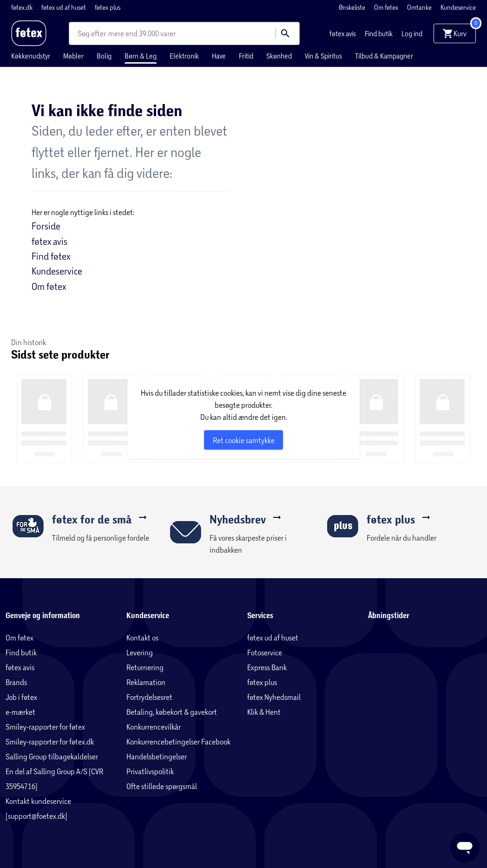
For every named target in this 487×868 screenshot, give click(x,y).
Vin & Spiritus (323, 56)
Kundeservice (458, 7)
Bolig (104, 56)
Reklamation (146, 682)
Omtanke (420, 7)
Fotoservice (265, 652)
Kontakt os (142, 637)
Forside (46, 226)
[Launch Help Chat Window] (465, 848)
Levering (140, 652)
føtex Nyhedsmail (274, 697)
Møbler (73, 56)
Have (219, 56)
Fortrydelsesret (149, 697)
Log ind (412, 33)
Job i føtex (21, 697)
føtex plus (108, 7)
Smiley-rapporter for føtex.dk (50, 741)
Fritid (246, 56)
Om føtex (387, 7)
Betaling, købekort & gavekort (172, 712)
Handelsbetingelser (157, 756)
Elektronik (184, 56)
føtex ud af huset (64, 7)
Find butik (379, 33)
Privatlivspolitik (150, 771)
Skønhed (279, 56)
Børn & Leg (141, 56)
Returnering (145, 667)
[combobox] (93, 33)
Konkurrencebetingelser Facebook (178, 741)
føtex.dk (23, 7)
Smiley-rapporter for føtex (45, 727)
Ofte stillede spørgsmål (162, 786)
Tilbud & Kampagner (384, 56)
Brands (16, 682)
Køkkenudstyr (31, 56)
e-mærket (20, 712)
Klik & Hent (264, 712)
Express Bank (267, 667)
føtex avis (343, 33)
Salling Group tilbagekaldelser (52, 756)
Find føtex (51, 256)
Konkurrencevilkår (154, 727)
